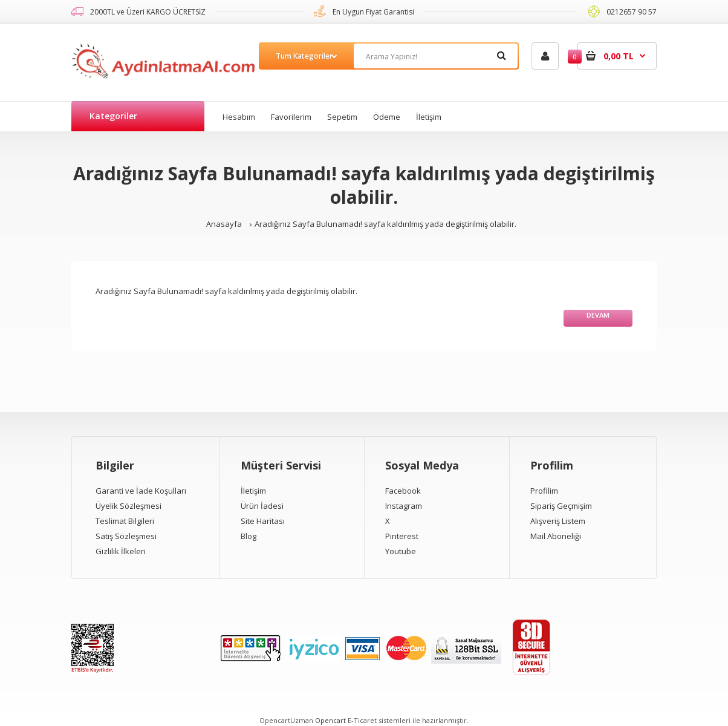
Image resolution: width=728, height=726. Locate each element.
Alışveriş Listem (558, 521)
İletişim (253, 491)
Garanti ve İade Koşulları (141, 491)
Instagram (404, 506)
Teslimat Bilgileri (125, 521)
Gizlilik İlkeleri (121, 551)
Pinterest (402, 536)
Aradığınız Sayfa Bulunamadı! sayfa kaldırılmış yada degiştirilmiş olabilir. (385, 224)
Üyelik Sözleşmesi (128, 506)
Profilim (544, 491)
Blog (249, 536)
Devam (598, 315)
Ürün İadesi (262, 506)
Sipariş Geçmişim (561, 506)
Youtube (401, 551)
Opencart (330, 720)
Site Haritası (263, 521)
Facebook (403, 491)
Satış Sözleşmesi (126, 536)
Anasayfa (224, 224)
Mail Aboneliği (556, 536)
